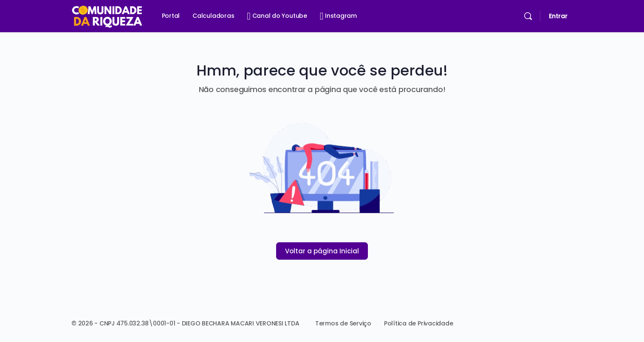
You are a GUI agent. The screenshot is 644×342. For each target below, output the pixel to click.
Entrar (558, 16)
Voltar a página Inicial (322, 251)
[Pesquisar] (528, 16)
